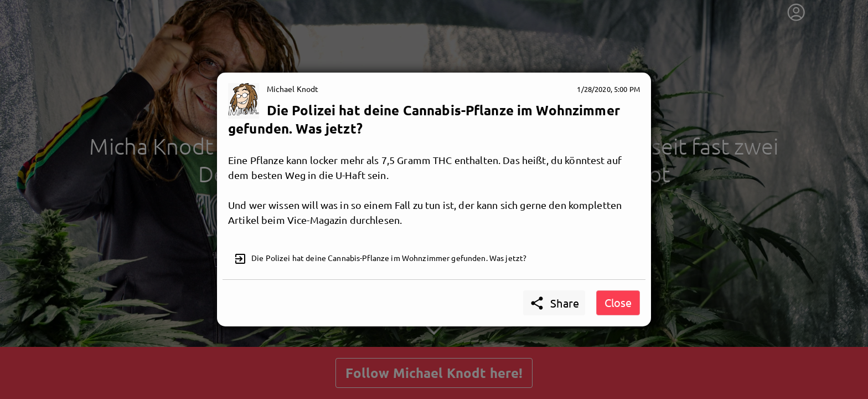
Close (618, 302)
